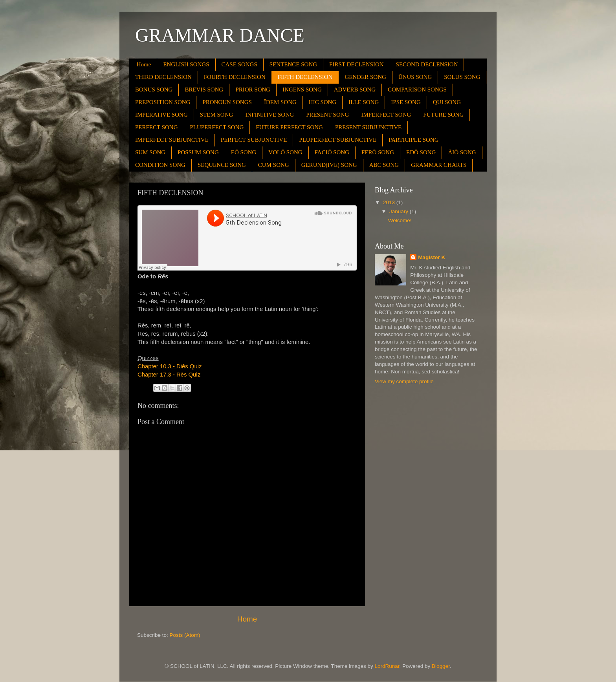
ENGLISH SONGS (186, 64)
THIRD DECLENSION (163, 77)
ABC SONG (384, 165)
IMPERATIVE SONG (161, 115)
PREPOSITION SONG (163, 102)
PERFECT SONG (157, 127)
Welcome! (400, 220)
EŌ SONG (244, 152)
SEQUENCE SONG (222, 165)
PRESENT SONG (327, 115)
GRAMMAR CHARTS (439, 165)
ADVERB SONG (355, 90)
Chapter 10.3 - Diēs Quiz (170, 366)
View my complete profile (404, 381)
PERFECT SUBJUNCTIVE (254, 140)
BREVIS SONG (204, 90)
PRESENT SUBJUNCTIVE (368, 127)
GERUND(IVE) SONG (329, 165)
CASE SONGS (239, 64)
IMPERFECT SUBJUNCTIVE (172, 140)
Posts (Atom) (185, 635)
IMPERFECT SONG (386, 115)
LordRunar (387, 666)
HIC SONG (323, 102)
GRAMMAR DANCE (220, 35)
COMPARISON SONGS (417, 90)
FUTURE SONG (443, 115)
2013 (390, 202)
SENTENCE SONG (293, 64)
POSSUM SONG (198, 152)
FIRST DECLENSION (357, 64)
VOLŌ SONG (285, 152)
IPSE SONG (406, 102)
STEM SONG (217, 115)
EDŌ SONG (421, 152)
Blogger (441, 666)
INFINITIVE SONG (269, 115)
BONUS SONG (154, 90)
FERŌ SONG (378, 152)
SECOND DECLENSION (427, 64)
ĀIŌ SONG (462, 152)
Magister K (432, 257)
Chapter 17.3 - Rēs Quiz (169, 375)
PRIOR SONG (253, 90)
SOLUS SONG (462, 77)
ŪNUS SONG (415, 77)
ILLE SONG (364, 102)
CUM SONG (274, 165)
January (400, 211)
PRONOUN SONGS (227, 102)
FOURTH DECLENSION (235, 77)
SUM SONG (150, 152)
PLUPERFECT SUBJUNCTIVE (338, 140)
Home (144, 64)
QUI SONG (447, 102)
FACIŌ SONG (332, 152)
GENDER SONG (365, 77)
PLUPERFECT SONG (217, 127)
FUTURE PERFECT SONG (289, 127)
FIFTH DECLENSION (305, 77)
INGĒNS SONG (302, 90)
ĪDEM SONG (280, 102)
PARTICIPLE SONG (413, 140)
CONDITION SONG (160, 165)
